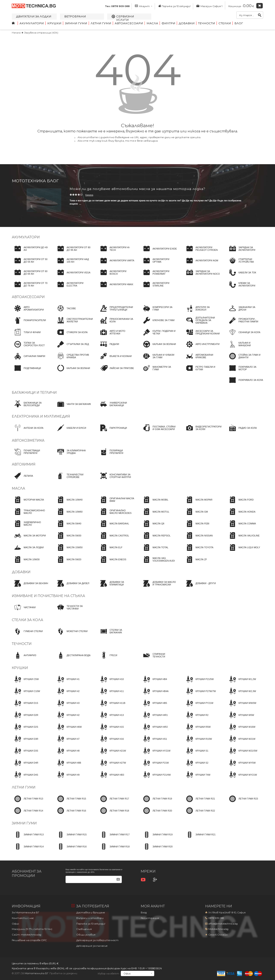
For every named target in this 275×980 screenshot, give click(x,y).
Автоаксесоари (129, 23)
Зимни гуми (76, 23)
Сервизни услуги (125, 18)
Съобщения (84, 929)
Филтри (168, 23)
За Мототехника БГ (25, 913)
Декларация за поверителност (97, 940)
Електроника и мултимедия (41, 416)
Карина (89, 195)
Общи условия (86, 935)
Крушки (54, 23)
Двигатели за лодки (34, 16)
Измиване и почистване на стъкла (48, 596)
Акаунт (144, 6)
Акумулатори (32, 23)
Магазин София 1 (209, 6)
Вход (144, 913)
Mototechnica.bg (218, 929)
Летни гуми (101, 23)
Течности (207, 23)
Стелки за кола (27, 620)
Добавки (187, 23)
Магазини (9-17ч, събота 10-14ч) (32, 929)
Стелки (225, 23)
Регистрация (150, 918)
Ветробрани (75, 16)
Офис (15, 924)
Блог (239, 23)
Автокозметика (28, 440)
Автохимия (24, 464)
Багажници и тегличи (34, 393)
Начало (16, 33)
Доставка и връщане (91, 913)
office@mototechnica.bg (223, 924)
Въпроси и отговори (90, 918)
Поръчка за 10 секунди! (174, 6)
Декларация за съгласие (92, 946)
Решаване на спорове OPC (29, 940)
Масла (152, 23)
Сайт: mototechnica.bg (27, 935)
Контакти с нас (23, 918)
